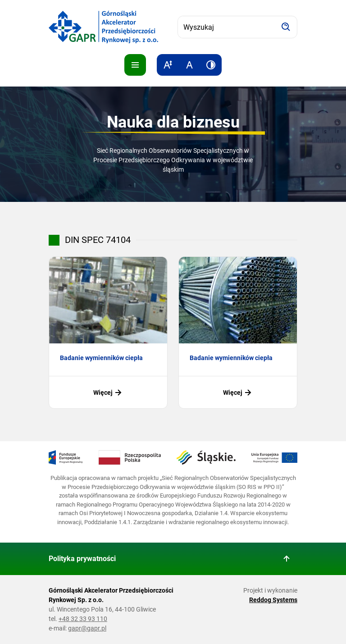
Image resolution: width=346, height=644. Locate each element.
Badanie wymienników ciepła (101, 358)
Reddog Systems (273, 600)
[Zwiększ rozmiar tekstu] (168, 65)
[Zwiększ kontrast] (211, 65)
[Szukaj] (286, 27)
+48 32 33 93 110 (83, 619)
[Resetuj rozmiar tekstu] (189, 65)
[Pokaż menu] (135, 65)
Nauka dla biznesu (173, 122)
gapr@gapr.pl (87, 628)
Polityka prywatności (82, 559)
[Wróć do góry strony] (287, 559)
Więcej (108, 393)
